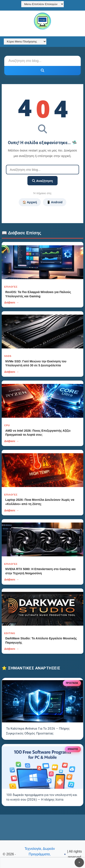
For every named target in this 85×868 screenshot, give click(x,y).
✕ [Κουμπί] (79, 862)
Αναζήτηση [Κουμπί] (42, 181)
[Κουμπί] (42, 71)
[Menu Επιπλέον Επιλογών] (42, 4)
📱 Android (55, 202)
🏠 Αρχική (30, 202)
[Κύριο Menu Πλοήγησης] (25, 42)
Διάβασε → (12, 302)
